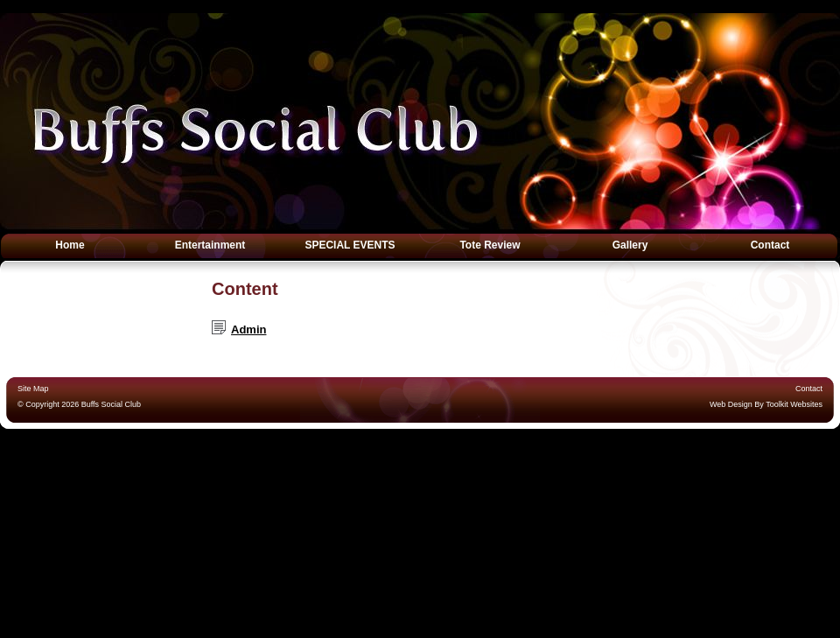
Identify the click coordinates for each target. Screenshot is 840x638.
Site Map (33, 389)
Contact (770, 245)
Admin (248, 330)
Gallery (630, 245)
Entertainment (210, 245)
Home (70, 245)
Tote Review (490, 245)
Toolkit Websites (794, 404)
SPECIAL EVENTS (350, 245)
